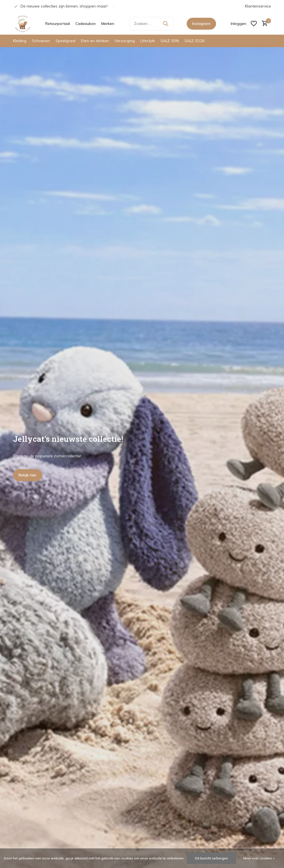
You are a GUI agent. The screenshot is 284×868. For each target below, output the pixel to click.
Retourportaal (58, 24)
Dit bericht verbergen (211, 858)
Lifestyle (148, 41)
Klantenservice (258, 6)
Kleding (20, 41)
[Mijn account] (239, 24)
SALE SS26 (194, 41)
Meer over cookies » (259, 858)
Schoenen (41, 41)
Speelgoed (65, 41)
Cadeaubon (86, 24)
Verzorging (125, 41)
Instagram (201, 24)
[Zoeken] (152, 24)
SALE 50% (170, 41)
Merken (108, 24)
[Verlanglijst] (254, 24)
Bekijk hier (28, 475)
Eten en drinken (95, 41)
